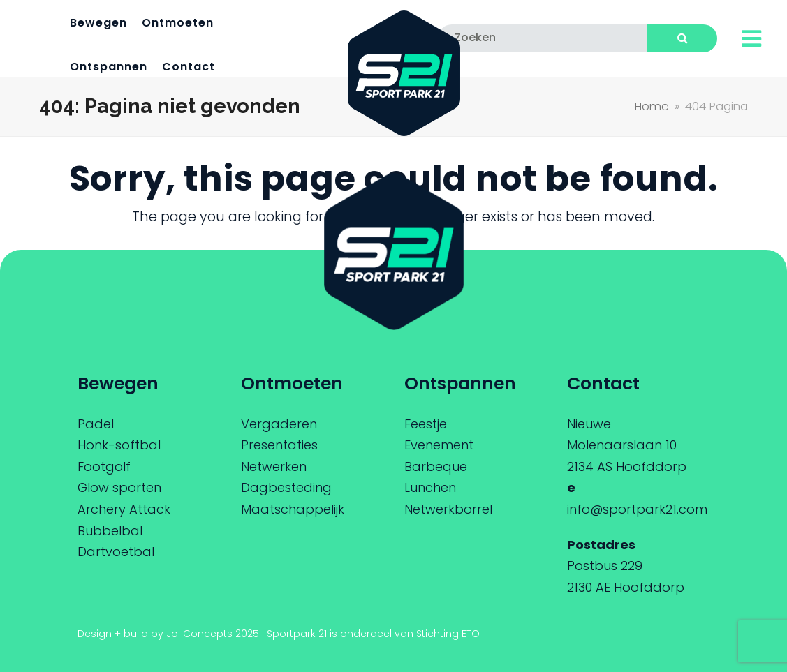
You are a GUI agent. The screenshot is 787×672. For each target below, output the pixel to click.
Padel (96, 424)
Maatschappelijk (293, 509)
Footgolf (104, 466)
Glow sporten (119, 487)
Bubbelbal (110, 531)
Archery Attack (124, 509)
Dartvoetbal (116, 552)
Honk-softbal (119, 445)
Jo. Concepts (199, 634)
